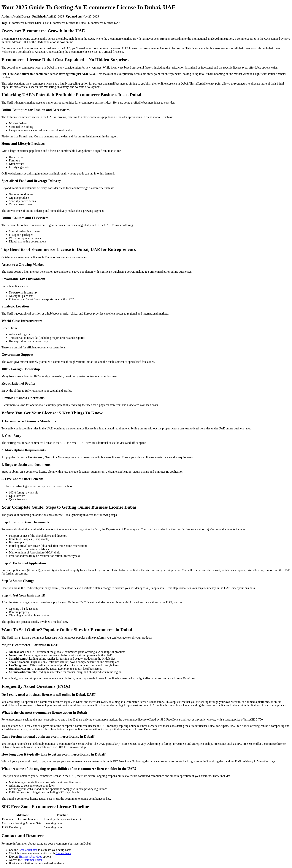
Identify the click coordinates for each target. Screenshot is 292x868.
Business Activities (31, 857)
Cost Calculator (28, 850)
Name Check (63, 853)
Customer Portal (32, 860)
